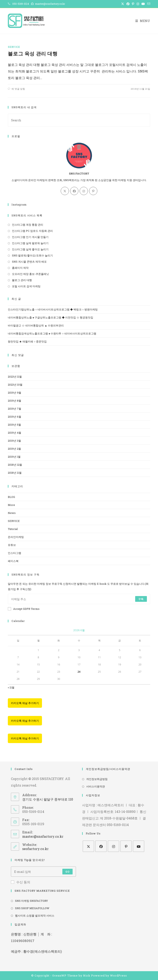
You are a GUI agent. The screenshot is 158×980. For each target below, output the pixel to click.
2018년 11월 (15, 473)
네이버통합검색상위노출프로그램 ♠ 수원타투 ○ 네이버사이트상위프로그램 (52, 333)
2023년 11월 (15, 377)
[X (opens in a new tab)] (123, 4)
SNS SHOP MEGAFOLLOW (32, 908)
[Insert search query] (79, 120)
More (11, 505)
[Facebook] (74, 191)
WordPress (118, 975)
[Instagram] (84, 191)
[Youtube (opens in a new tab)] (143, 4)
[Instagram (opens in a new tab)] (138, 4)
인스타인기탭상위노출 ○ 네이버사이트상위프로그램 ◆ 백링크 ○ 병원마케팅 (53, 309)
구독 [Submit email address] (141, 599)
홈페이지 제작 (20, 268)
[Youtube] (139, 846)
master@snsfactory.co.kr (43, 836)
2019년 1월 (14, 457)
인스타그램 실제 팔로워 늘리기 (30, 243)
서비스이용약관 (96, 786)
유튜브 (12, 545)
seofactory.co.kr (35, 849)
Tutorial (13, 529)
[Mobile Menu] (143, 21)
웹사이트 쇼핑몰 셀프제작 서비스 (35, 916)
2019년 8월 (15, 401)
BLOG (11, 497)
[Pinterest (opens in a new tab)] (133, 4)
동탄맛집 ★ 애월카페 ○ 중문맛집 (27, 341)
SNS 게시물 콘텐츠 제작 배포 (29, 262)
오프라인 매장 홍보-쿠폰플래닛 (30, 274)
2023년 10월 (15, 385)
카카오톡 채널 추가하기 (25, 703)
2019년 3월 (14, 441)
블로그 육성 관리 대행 (33, 54)
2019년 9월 (15, 393)
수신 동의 (21, 882)
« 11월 (11, 687)
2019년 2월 (14, 449)
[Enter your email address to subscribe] (79, 599)
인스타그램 (15, 553)
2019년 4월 (15, 433)
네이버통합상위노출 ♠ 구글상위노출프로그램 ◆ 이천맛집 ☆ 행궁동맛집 (51, 317)
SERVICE (14, 47)
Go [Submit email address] (67, 872)
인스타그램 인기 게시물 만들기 (30, 237)
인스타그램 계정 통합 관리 (28, 225)
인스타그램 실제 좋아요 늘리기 (30, 249)
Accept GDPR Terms (24, 609)
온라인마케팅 (16, 537)
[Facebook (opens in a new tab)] (128, 4)
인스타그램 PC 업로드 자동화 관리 (32, 231)
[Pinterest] (93, 191)
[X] (65, 191)
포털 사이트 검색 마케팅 (26, 286)
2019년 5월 (14, 425)
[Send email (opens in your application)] (148, 4)
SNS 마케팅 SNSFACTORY (31, 901)
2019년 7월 (15, 409)
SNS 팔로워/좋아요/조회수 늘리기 (32, 255)
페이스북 (13, 561)
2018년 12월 (15, 465)
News (12, 513)
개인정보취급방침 (97, 779)
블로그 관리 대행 (22, 280)
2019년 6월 (15, 417)
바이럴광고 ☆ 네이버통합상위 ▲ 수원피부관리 (36, 325)
